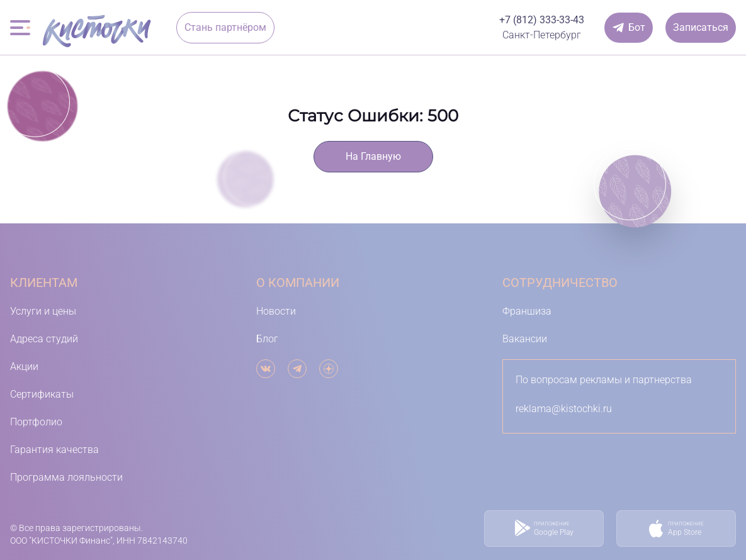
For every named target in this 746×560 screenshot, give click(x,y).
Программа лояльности (66, 477)
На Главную (373, 156)
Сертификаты (42, 394)
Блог (267, 339)
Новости (276, 311)
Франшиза (527, 311)
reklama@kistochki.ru (564, 409)
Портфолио (36, 422)
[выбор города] (542, 35)
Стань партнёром (225, 27)
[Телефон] (542, 20)
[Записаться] (701, 28)
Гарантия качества (54, 450)
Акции (24, 367)
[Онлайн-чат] (629, 28)
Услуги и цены (43, 311)
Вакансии (525, 339)
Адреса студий (44, 339)
